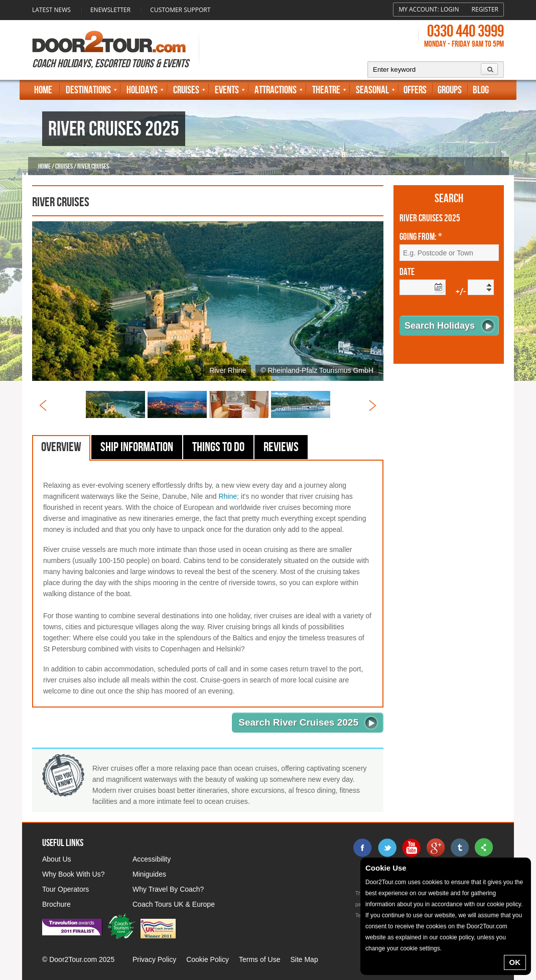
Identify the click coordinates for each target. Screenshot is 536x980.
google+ (435, 848)
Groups (450, 90)
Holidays (142, 90)
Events (227, 90)
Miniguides (149, 874)
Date (407, 272)
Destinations (88, 90)
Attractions (276, 90)
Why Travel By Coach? (168, 889)
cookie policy (504, 904)
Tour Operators (65, 889)
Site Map (304, 959)
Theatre (326, 90)
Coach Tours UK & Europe (174, 904)
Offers (415, 90)
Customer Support (180, 10)
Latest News (51, 10)
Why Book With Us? (73, 874)
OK (515, 962)
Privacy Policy (154, 959)
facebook (363, 848)
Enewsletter (110, 10)
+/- (461, 292)
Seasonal (372, 90)
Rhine (228, 496)
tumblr (459, 848)
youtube (411, 848)
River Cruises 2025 (430, 219)
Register (485, 9)
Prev (43, 405)
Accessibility (152, 859)
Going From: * (421, 237)
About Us (57, 859)
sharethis (483, 848)
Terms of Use (259, 959)
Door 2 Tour (109, 42)
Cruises (186, 90)
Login (450, 9)
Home (43, 90)
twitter (387, 848)
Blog (481, 90)
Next (373, 405)
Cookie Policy (208, 959)
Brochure (56, 904)
